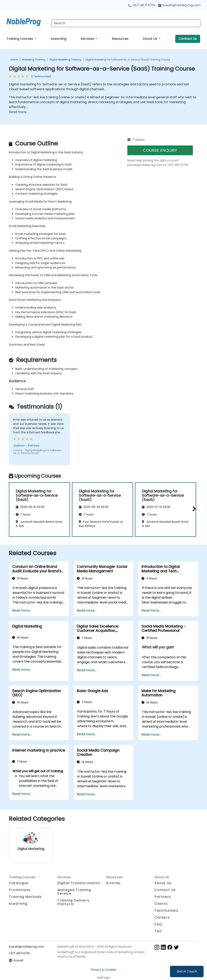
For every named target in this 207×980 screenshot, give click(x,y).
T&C (158, 931)
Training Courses (20, 39)
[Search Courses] (126, 23)
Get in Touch (187, 971)
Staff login (104, 978)
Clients (161, 904)
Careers (162, 917)
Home (14, 60)
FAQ (158, 924)
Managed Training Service (74, 892)
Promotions (20, 890)
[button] (193, 509)
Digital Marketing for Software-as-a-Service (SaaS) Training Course (128, 60)
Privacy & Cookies (103, 970)
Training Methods (25, 897)
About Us (150, 39)
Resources (120, 39)
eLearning (59, 39)
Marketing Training (34, 60)
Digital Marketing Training (65, 60)
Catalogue (19, 883)
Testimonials (166, 911)
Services (88, 39)
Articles (113, 883)
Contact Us (188, 39)
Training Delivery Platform (73, 902)
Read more (18, 112)
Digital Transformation (79, 883)
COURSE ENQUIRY (160, 150)
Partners (163, 897)
